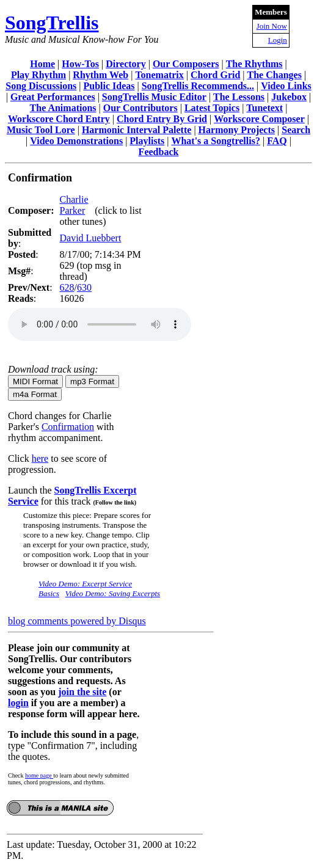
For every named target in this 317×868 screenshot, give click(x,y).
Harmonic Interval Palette (137, 130)
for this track (87, 501)
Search (296, 130)
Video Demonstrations (76, 141)
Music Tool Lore (41, 130)
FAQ (277, 141)
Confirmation (68, 427)
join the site (82, 692)
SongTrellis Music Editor (154, 97)
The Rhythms (254, 64)
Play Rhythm (38, 75)
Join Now (272, 26)
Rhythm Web (100, 75)
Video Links (286, 86)
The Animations (63, 108)
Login (278, 40)
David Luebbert (90, 238)
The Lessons (239, 97)
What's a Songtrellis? (216, 141)
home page (39, 775)
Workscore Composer (259, 119)
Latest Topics (212, 108)
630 (84, 287)
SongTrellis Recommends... (198, 86)
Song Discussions (41, 86)
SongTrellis (52, 23)
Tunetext (264, 108)
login (18, 703)
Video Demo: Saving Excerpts (113, 593)
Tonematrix (159, 75)
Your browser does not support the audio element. (100, 324)
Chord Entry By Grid (162, 119)
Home (42, 64)
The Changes (275, 75)
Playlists (147, 141)
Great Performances (53, 97)
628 (67, 287)
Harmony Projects (237, 130)
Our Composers (186, 64)
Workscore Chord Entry (59, 119)
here (40, 458)
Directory (126, 64)
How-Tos (80, 64)
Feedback (159, 152)
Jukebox (289, 97)
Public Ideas (109, 86)
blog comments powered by (77, 621)
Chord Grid (215, 75)
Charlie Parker (74, 205)
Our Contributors (140, 108)
